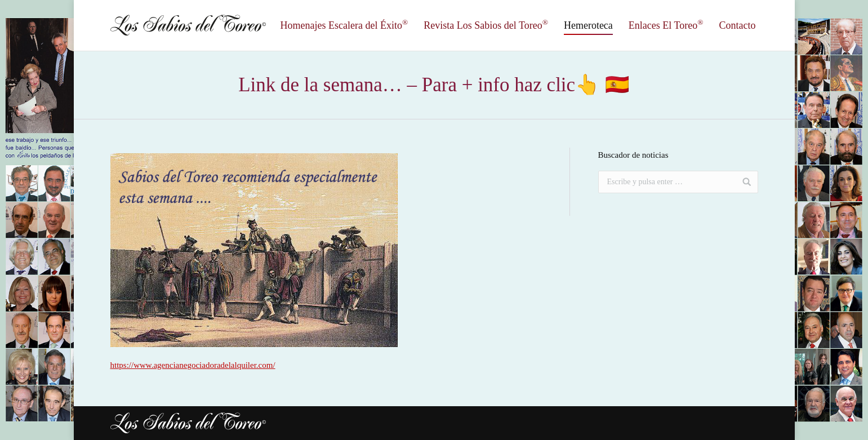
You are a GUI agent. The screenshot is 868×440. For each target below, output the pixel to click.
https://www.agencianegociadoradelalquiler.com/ (193, 365)
